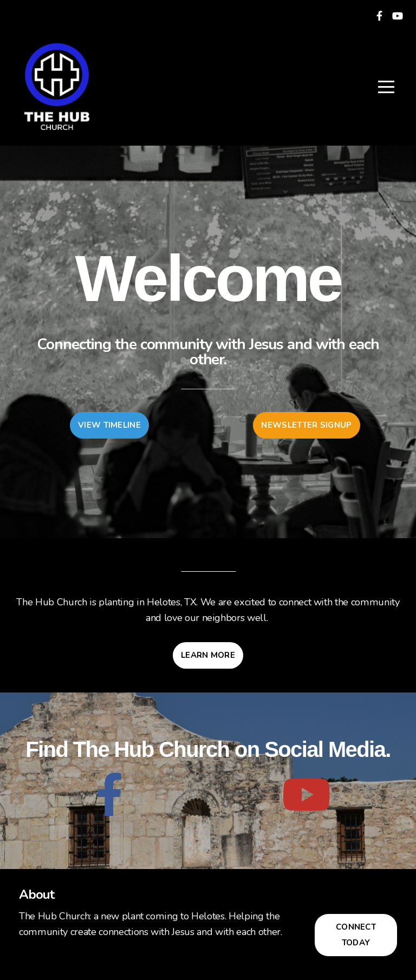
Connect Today (356, 935)
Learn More (208, 655)
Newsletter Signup (306, 425)
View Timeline (109, 425)
